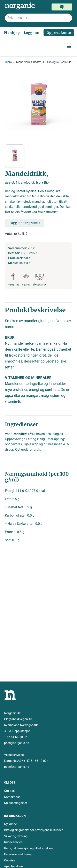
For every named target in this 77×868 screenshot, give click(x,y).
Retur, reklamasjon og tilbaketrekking (29, 848)
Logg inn (32, 33)
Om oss (9, 791)
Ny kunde (10, 824)
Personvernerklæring (18, 854)
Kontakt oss (12, 797)
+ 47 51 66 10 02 (16, 737)
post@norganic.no (17, 743)
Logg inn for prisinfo (25, 223)
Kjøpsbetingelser (16, 803)
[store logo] (22, 6)
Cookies (10, 860)
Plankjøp (12, 33)
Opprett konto (59, 33)
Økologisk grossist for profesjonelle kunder (33, 830)
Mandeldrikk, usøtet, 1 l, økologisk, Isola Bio (44, 62)
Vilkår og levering (16, 836)
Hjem (8, 62)
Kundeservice (13, 842)
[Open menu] (69, 46)
